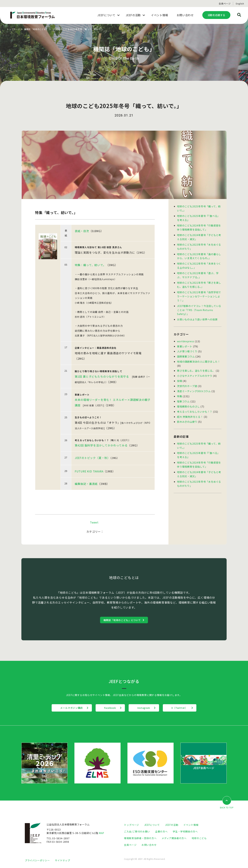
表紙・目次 (82, 231)
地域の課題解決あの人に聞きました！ (199, 357)
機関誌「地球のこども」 (38, 29)
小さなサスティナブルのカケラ (195, 371)
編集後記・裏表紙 (86, 484)
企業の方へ (162, 832)
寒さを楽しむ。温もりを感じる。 (196, 366)
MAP (102, 833)
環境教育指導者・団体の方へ (140, 839)
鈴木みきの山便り (187, 416)
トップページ (14, 29)
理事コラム (183, 396)
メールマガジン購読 (66, 708)
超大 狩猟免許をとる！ (190, 411)
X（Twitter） (185, 708)
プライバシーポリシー (37, 861)
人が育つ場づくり (187, 347)
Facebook (108, 708)
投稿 (180, 376)
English (240, 4)
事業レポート (185, 342)
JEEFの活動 (172, 825)
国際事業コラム (186, 352)
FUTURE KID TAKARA (89, 472)
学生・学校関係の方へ (185, 832)
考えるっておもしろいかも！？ (195, 406)
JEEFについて (152, 825)
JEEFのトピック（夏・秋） (92, 458)
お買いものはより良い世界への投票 (197, 316)
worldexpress (186, 337)
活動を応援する (216, 15)
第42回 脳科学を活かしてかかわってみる (101, 446)
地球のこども (199, 839)
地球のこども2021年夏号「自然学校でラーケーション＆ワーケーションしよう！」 (199, 293)
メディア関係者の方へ (174, 839)
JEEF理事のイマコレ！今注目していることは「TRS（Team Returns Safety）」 (199, 306)
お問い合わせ (149, 845)
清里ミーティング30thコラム (194, 386)
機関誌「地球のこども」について (122, 620)
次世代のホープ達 (187, 381)
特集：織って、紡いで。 (90, 265)
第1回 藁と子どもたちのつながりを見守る (102, 376)
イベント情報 (192, 825)
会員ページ (225, 4)
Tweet (94, 523)
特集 (180, 391)
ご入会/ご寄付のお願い (137, 832)
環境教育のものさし (188, 401)
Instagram (145, 708)
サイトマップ (62, 861)
